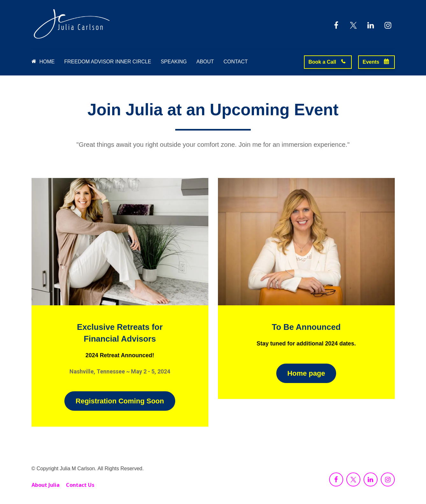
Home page (306, 373)
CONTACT (235, 62)
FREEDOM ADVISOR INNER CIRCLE (108, 62)
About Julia (46, 485)
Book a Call (327, 62)
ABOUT (205, 62)
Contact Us (80, 485)
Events (375, 62)
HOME (43, 61)
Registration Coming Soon (120, 401)
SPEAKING (174, 62)
